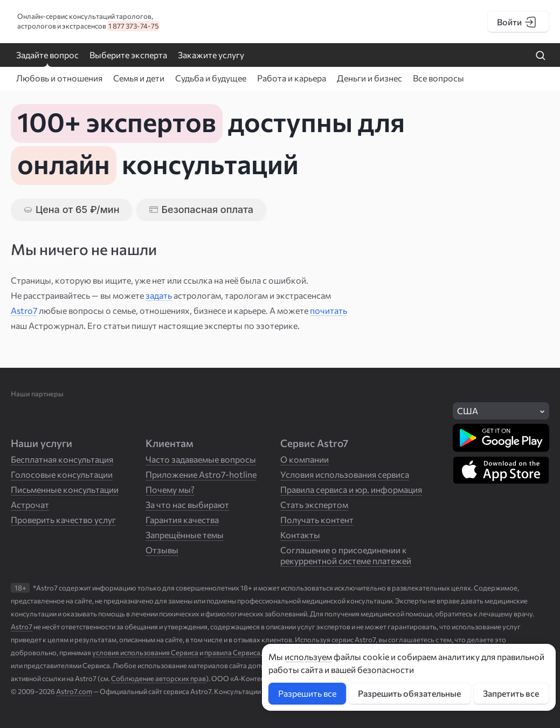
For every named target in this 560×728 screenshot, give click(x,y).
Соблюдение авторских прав (158, 678)
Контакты (300, 535)
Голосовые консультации (62, 474)
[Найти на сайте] (541, 56)
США (468, 411)
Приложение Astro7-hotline (201, 474)
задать (159, 295)
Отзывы (162, 550)
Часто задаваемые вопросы (201, 459)
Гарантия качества (182, 520)
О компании (305, 459)
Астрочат (30, 504)
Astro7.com (74, 691)
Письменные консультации (65, 489)
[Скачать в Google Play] (501, 438)
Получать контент (317, 520)
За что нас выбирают (187, 504)
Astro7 (24, 310)
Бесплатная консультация (62, 459)
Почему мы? (170, 489)
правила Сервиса (232, 653)
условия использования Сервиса (145, 653)
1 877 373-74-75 (133, 26)
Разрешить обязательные (409, 693)
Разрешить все (307, 693)
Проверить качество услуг (63, 520)
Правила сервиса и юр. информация (351, 489)
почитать (329, 310)
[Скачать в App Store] (501, 470)
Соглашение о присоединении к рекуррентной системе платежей (346, 555)
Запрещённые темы (185, 535)
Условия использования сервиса (345, 474)
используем (308, 657)
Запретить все (511, 693)
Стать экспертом (314, 504)
